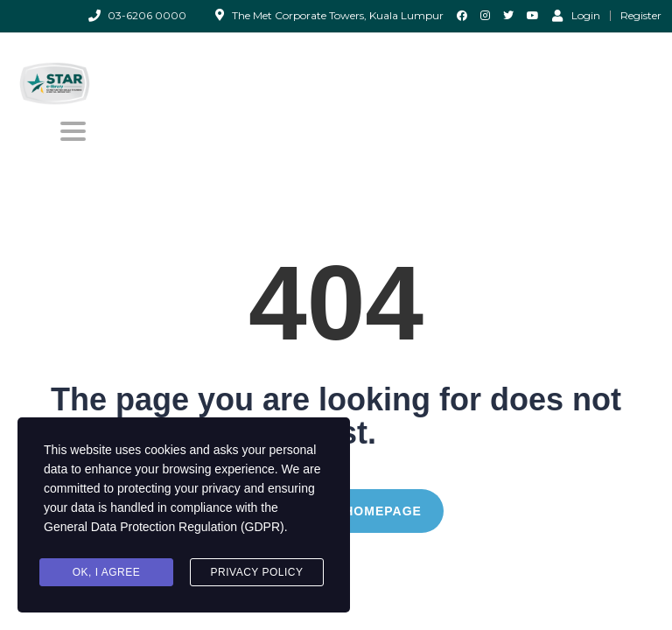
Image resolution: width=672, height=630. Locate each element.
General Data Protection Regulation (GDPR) (164, 527)
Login (576, 15)
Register (641, 16)
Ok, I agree (107, 572)
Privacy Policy (257, 572)
